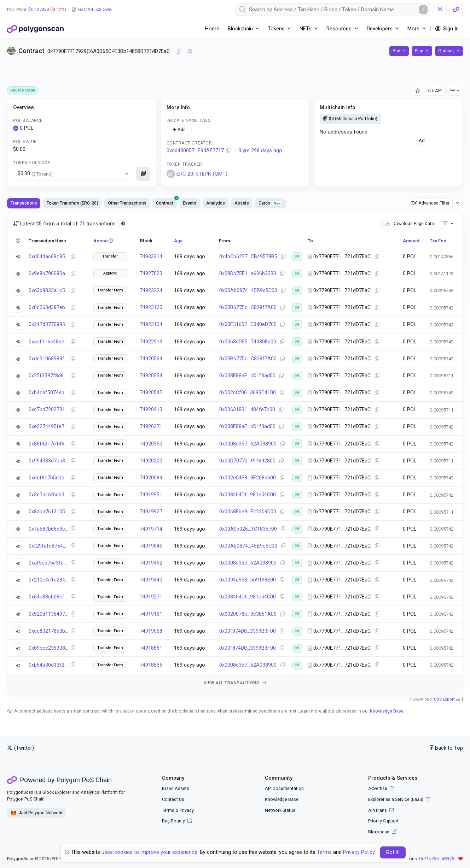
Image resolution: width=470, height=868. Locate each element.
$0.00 (35, 174)
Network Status (280, 810)
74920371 (151, 427)
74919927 (151, 512)
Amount (411, 241)
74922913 (151, 342)
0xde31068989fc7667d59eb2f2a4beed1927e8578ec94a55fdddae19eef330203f (48, 359)
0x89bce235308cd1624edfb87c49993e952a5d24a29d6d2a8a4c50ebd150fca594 (48, 648)
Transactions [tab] (24, 203)
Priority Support (383, 821)
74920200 (151, 461)
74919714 (151, 529)
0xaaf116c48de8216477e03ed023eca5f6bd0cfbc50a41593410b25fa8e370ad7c (48, 342)
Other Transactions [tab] (127, 203)
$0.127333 (39, 9)
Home (212, 29)
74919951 (151, 495)
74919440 (151, 580)
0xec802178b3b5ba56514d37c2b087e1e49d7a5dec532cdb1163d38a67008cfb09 (48, 631)
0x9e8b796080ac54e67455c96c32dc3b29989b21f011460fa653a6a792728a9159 (48, 274)
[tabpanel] (235, 452)
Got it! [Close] (393, 852)
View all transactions (235, 683)
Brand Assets (176, 788)
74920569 (151, 359)
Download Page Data (410, 223)
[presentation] (165, 203)
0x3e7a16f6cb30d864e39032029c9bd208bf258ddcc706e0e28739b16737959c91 (48, 495)
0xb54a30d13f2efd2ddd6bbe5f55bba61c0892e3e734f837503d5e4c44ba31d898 (48, 665)
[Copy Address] (179, 52)
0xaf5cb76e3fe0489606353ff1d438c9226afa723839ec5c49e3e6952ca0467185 (48, 563)
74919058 (151, 631)
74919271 (151, 597)
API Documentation (284, 788)
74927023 (151, 274)
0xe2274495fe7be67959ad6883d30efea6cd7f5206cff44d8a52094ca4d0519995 (48, 427)
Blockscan (382, 832)
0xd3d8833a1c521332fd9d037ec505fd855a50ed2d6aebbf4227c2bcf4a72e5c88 (48, 291)
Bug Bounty (173, 821)
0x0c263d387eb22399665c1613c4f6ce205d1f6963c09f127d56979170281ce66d (48, 308)
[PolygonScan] (35, 29)
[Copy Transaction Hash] (73, 257)
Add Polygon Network (36, 813)
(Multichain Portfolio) (350, 119)
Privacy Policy (359, 852)
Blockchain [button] (240, 29)
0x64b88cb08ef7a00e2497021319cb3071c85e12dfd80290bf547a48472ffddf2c (48, 597)
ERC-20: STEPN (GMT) (197, 174)
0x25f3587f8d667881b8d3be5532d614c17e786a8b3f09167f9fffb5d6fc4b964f (48, 376)
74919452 (151, 563)
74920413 (151, 410)
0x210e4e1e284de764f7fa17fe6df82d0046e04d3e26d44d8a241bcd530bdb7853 (48, 580)
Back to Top (446, 748)
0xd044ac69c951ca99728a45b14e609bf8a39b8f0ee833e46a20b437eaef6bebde (48, 257)
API (435, 91)
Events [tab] (190, 203)
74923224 (151, 291)
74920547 (151, 393)
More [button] (413, 29)
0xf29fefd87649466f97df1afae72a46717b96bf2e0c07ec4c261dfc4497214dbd (48, 546)
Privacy (187, 810)
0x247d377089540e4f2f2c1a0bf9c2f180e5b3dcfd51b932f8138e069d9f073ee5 (48, 324)
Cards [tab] (270, 203)
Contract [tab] (166, 202)
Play (419, 51)
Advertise (381, 788)
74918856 (151, 665)
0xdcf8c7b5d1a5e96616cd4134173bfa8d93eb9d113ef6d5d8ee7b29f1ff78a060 (48, 478)
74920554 (151, 376)
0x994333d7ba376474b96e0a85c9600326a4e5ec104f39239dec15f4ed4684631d (48, 461)
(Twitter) (21, 748)
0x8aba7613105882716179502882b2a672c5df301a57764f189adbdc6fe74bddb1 (48, 512)
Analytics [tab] (216, 203)
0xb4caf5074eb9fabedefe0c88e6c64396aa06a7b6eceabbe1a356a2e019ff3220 (48, 393)
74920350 (151, 444)
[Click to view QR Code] (190, 51)
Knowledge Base (387, 711)
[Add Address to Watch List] (418, 91)
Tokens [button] (276, 29)
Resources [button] (339, 29)
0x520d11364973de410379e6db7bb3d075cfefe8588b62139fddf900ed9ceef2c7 (48, 614)
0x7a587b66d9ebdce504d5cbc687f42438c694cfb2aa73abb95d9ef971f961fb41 (48, 529)
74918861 (151, 648)
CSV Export (444, 699)
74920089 (151, 478)
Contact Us (173, 799)
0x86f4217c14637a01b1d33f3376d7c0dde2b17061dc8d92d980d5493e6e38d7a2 (48, 444)
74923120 (151, 308)
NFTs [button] (306, 29)
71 (82, 224)
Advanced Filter (430, 203)
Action (100, 241)
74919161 (151, 614)
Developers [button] (380, 29)
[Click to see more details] (143, 174)
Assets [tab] (242, 203)
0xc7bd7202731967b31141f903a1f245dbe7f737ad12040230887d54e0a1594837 (48, 410)
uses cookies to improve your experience (149, 852)
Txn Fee (438, 241)
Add (179, 129)
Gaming (446, 51)
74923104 (151, 324)
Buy (396, 51)
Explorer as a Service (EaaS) (399, 799)
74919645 (151, 546)
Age (178, 241)
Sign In (447, 29)
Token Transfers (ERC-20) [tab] (72, 203)
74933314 (151, 257)
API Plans (381, 810)
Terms (168, 810)
